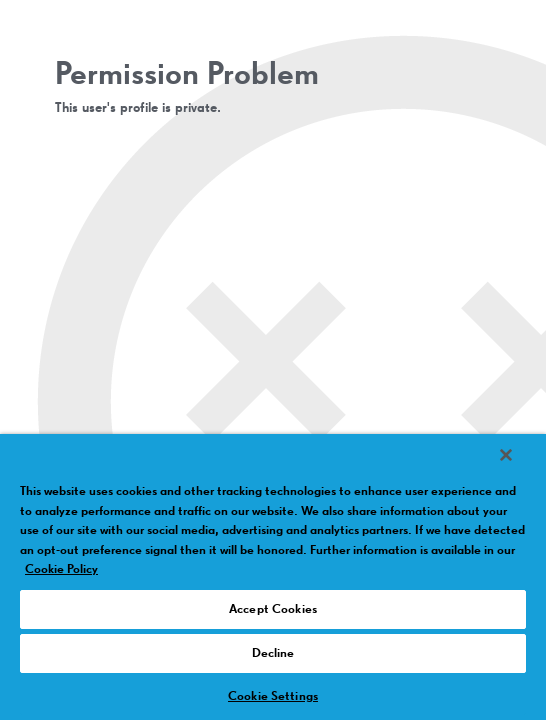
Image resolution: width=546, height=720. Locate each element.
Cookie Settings (273, 696)
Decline (273, 653)
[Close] (520, 468)
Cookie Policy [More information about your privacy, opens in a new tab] (61, 569)
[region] (273, 583)
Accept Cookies (273, 609)
